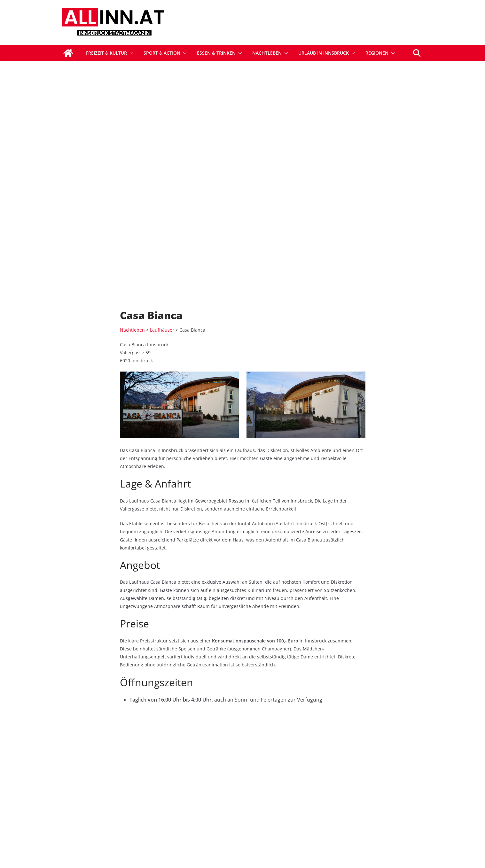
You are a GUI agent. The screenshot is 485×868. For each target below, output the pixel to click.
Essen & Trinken (216, 53)
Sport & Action (162, 53)
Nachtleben (267, 53)
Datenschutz (373, 791)
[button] (130, 53)
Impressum (372, 806)
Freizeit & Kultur (106, 53)
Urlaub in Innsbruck (324, 53)
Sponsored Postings (305, 791)
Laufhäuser (162, 197)
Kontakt (291, 806)
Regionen (377, 53)
